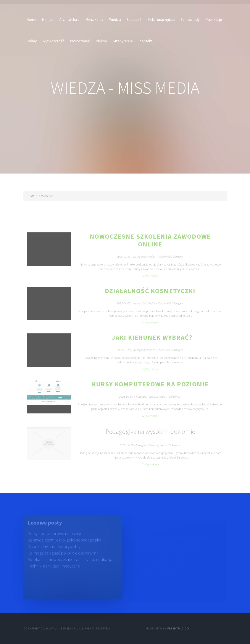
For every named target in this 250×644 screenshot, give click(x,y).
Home (32, 196)
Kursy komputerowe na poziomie (150, 389)
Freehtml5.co (178, 628)
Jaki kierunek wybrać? (150, 342)
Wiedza (47, 196)
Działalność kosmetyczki (150, 295)
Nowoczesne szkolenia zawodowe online (150, 245)
